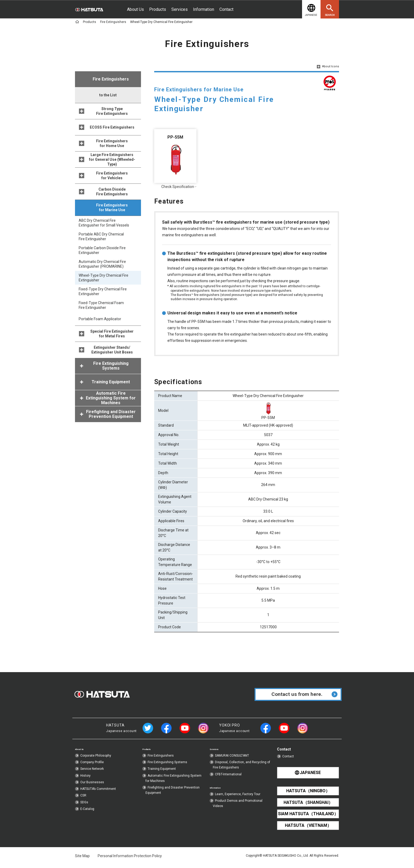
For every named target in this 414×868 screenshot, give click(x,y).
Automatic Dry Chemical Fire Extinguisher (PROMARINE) (102, 264)
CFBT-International (228, 779)
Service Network (92, 774)
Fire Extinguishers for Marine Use (112, 207)
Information (204, 9)
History (85, 781)
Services (180, 9)
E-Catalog (87, 814)
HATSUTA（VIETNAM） (308, 827)
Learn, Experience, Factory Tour (238, 800)
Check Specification (175, 187)
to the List (108, 95)
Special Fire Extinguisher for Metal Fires (112, 334)
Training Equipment (162, 774)
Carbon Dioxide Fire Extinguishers (112, 192)
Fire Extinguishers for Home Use (112, 143)
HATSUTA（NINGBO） (308, 794)
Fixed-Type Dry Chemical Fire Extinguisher (103, 291)
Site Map (82, 858)
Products (158, 9)
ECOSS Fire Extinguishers (112, 127)
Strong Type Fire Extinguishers (112, 111)
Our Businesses (92, 787)
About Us (135, 9)
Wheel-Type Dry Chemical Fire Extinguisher (103, 278)
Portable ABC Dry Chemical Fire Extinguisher (101, 237)
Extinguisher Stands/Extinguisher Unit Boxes (112, 350)
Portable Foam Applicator (100, 319)
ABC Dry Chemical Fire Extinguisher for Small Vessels (104, 223)
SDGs (84, 807)
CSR (83, 800)
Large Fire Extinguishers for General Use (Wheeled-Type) (112, 159)
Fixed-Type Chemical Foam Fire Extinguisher (101, 305)
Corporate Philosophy (96, 761)
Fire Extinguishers (161, 761)
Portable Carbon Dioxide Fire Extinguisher (102, 250)
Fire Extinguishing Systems (167, 767)
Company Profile (92, 767)
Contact (226, 9)
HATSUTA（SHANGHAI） (308, 805)
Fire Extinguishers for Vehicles (112, 176)
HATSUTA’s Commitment (98, 794)
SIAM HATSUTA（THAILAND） (308, 816)
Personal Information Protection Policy (130, 858)
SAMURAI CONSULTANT (232, 761)
